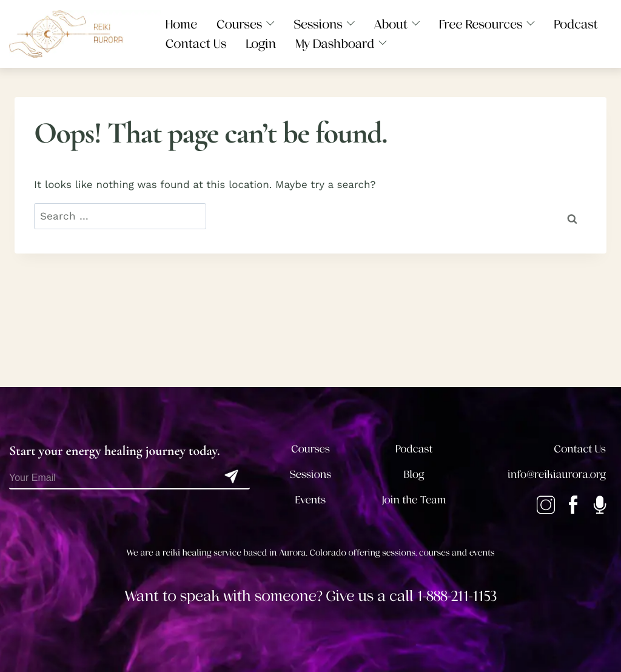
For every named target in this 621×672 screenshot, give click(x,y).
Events (310, 500)
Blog (414, 475)
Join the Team (414, 500)
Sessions (311, 475)
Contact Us (580, 449)
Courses (310, 449)
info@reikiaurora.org (557, 475)
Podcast (414, 449)
